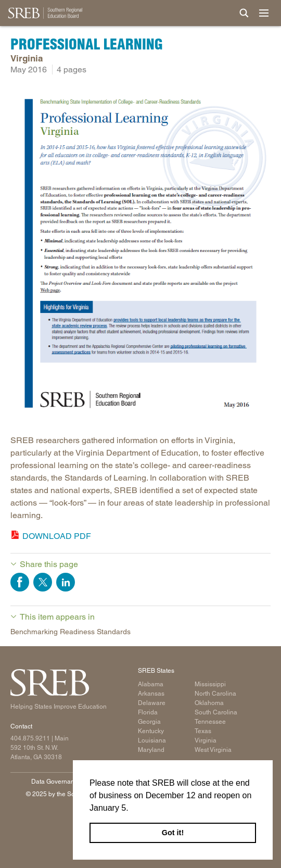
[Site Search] (244, 13)
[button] (132, 809)
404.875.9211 (30, 738)
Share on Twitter (43, 582)
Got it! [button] (173, 833)
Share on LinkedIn (66, 582)
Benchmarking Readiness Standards (71, 632)
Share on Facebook (20, 582)
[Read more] (140, 255)
